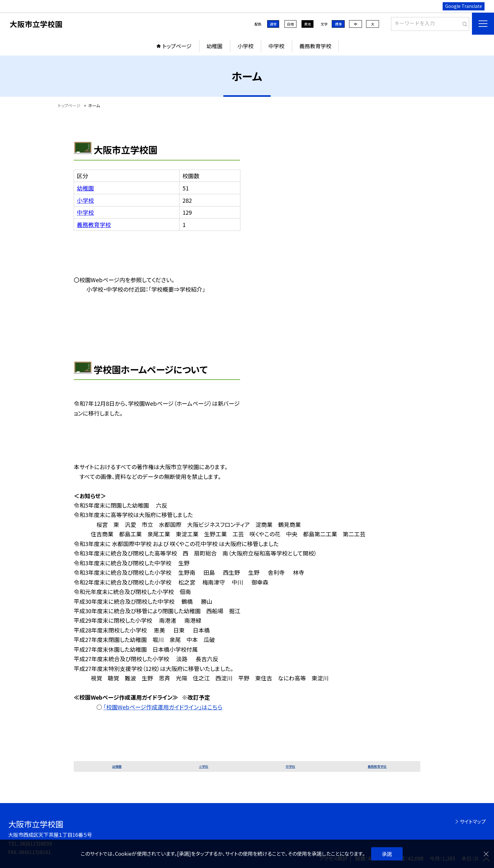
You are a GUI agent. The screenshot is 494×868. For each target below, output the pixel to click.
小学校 (246, 46)
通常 (273, 24)
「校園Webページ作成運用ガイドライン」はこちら (163, 707)
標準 (338, 24)
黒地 (307, 24)
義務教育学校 (315, 46)
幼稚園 (214, 46)
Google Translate (464, 6)
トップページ (177, 46)
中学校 (276, 46)
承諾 (387, 854)
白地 (290, 24)
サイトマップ (473, 821)
